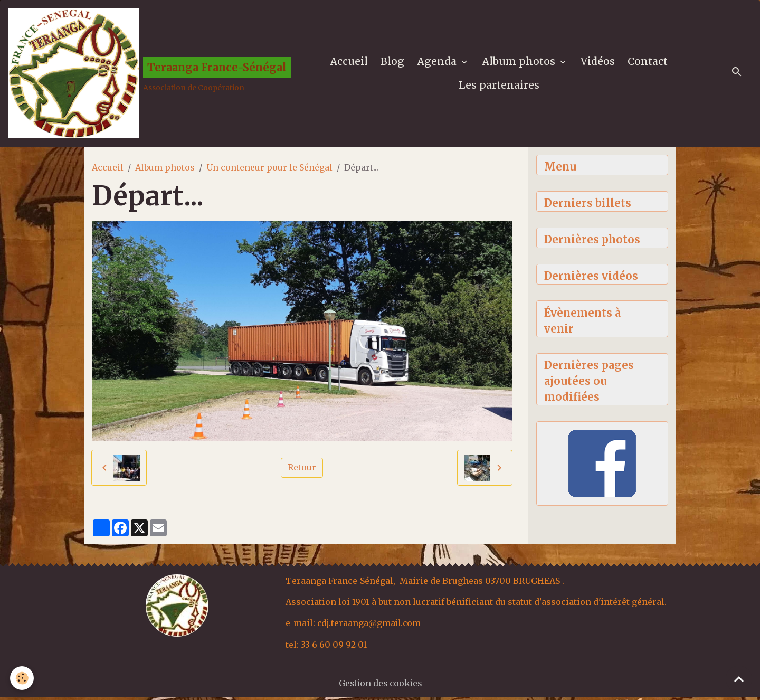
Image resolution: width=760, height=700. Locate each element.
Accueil (349, 62)
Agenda (439, 62)
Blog (393, 62)
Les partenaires (500, 86)
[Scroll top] (739, 679)
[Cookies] (22, 678)
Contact (648, 62)
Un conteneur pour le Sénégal (269, 169)
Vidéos (598, 62)
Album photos (520, 62)
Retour (302, 470)
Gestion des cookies (380, 685)
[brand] (145, 74)
